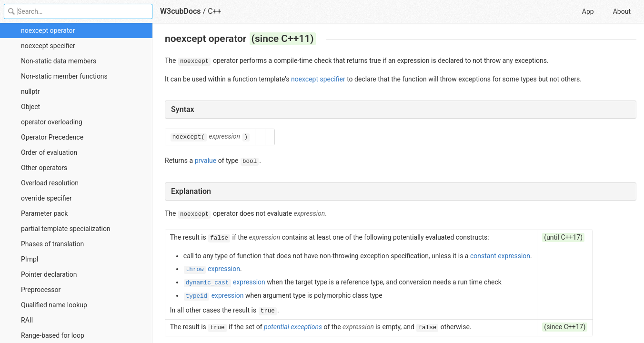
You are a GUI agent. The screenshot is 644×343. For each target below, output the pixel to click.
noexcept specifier (48, 46)
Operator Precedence (52, 137)
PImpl (30, 259)
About (622, 11)
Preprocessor (41, 290)
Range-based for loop (53, 335)
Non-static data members (59, 61)
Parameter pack (44, 213)
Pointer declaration (49, 274)
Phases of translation (52, 244)
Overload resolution (50, 183)
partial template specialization (66, 229)
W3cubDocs (181, 11)
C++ (215, 11)
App (588, 11)
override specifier (46, 198)
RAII (27, 320)
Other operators (44, 168)
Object (30, 107)
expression (212, 269)
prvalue (206, 161)
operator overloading (52, 122)
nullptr (30, 91)
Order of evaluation (49, 152)
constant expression (500, 256)
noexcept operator (48, 30)
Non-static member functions (64, 76)
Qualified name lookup (54, 305)
